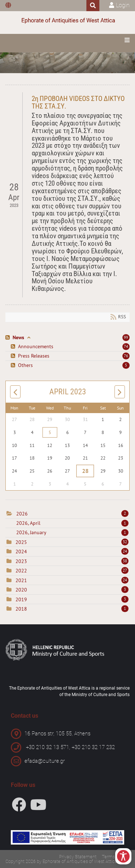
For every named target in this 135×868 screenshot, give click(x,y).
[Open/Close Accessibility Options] (123, 856)
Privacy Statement (78, 857)
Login (123, 5)
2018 (21, 609)
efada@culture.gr (45, 761)
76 (126, 356)
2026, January (72, 532)
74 (126, 346)
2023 (21, 561)
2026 (22, 514)
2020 (21, 590)
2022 (21, 571)
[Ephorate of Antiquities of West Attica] (68, 21)
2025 (21, 542)
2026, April (72, 523)
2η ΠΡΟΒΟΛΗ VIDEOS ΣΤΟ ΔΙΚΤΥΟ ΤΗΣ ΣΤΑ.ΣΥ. (78, 102)
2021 (21, 580)
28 (85, 471)
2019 (21, 599)
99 (126, 337)
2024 (21, 552)
